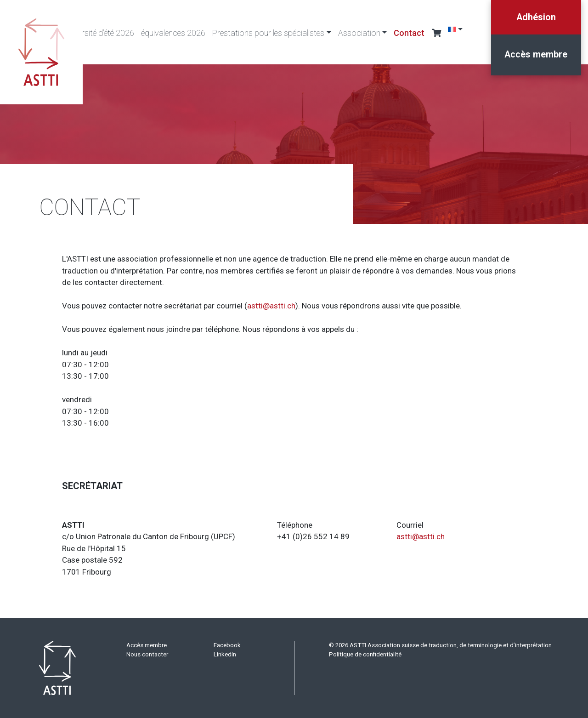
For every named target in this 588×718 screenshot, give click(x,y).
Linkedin (225, 654)
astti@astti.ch (271, 306)
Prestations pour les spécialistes (268, 33)
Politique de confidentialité (365, 654)
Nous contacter (147, 654)
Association (359, 33)
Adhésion (536, 17)
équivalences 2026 (173, 33)
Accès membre (536, 55)
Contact (409, 33)
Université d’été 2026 (99, 33)
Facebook (227, 645)
